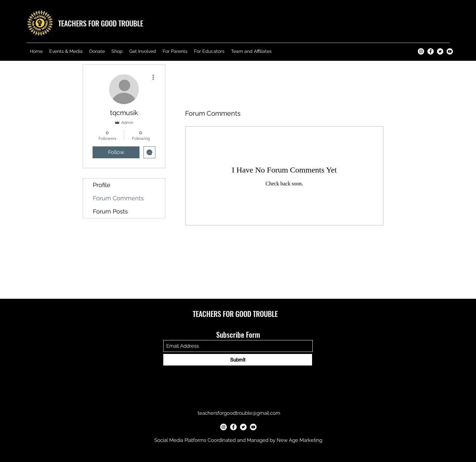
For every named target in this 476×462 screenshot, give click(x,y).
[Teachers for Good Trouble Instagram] (421, 51)
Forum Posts (110, 211)
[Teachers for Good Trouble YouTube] (450, 51)
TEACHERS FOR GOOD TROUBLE (101, 23)
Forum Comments (118, 198)
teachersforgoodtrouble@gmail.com (239, 413)
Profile (102, 185)
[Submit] (238, 360)
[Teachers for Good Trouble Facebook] (431, 51)
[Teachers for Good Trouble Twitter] (440, 51)
